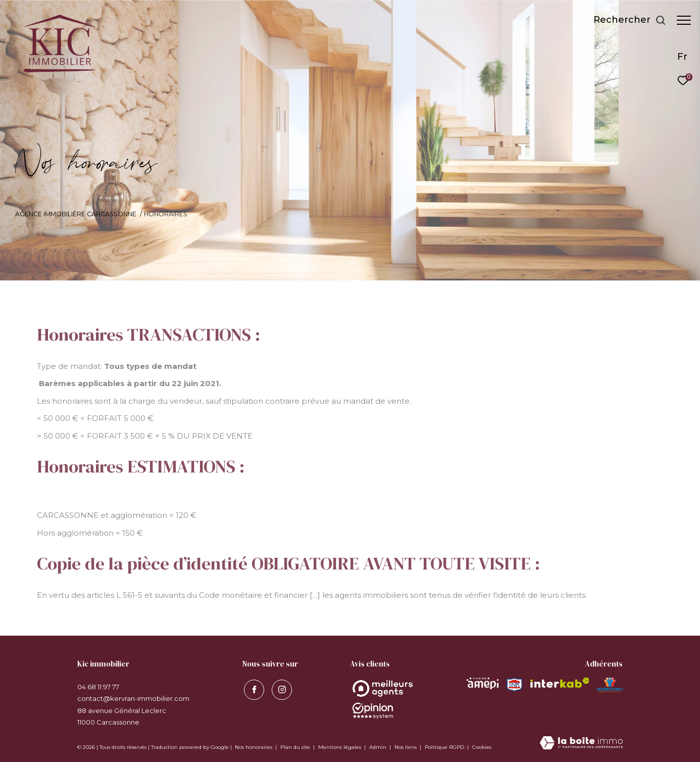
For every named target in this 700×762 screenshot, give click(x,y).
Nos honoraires (254, 747)
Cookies (482, 747)
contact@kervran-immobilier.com (133, 698)
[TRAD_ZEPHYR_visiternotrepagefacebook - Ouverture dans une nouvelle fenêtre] (253, 688)
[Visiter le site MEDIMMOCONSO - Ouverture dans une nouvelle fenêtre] (610, 685)
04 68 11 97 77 (98, 687)
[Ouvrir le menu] (684, 20)
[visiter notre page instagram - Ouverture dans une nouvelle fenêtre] (280, 688)
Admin (379, 747)
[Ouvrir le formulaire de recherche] (625, 20)
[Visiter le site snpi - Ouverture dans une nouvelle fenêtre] (514, 685)
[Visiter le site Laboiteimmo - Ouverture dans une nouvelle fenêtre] (581, 744)
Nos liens (406, 747)
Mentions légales (340, 747)
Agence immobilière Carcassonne (76, 214)
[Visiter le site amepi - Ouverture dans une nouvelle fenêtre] (483, 683)
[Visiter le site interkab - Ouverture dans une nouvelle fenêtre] (560, 683)
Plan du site (296, 747)
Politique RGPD (444, 747)
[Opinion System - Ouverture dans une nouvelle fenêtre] (383, 688)
